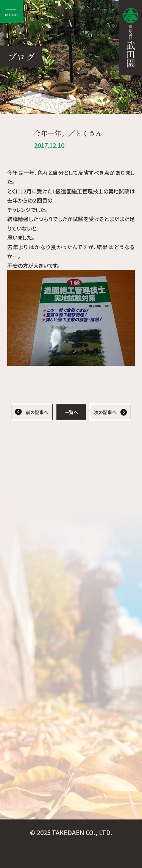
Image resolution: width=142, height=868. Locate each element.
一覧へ (71, 412)
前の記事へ (37, 412)
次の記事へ (105, 412)
